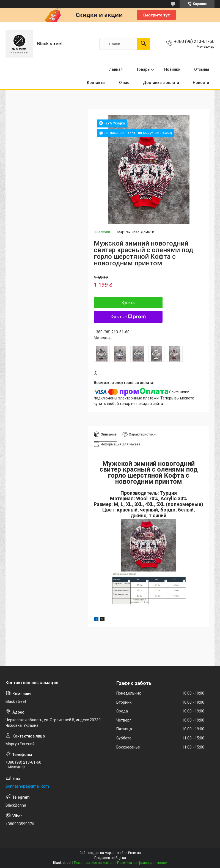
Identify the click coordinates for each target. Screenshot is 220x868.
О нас (124, 83)
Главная (115, 69)
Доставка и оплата (161, 83)
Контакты (96, 83)
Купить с (128, 317)
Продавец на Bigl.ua (110, 858)
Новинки (172, 69)
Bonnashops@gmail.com (27, 786)
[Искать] (143, 44)
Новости (201, 83)
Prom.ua (134, 853)
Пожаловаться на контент (94, 863)
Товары (143, 69)
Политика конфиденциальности (142, 863)
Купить (128, 303)
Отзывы (202, 69)
